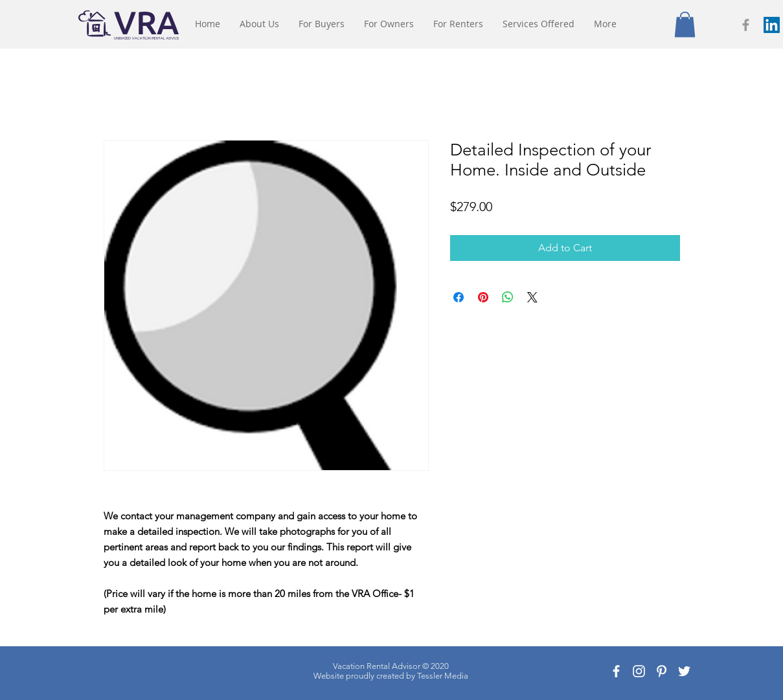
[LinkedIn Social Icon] (772, 25)
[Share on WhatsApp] (508, 297)
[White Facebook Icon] (616, 671)
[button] (685, 24)
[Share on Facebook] (459, 297)
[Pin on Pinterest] (483, 297)
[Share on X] (532, 297)
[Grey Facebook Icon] (746, 25)
